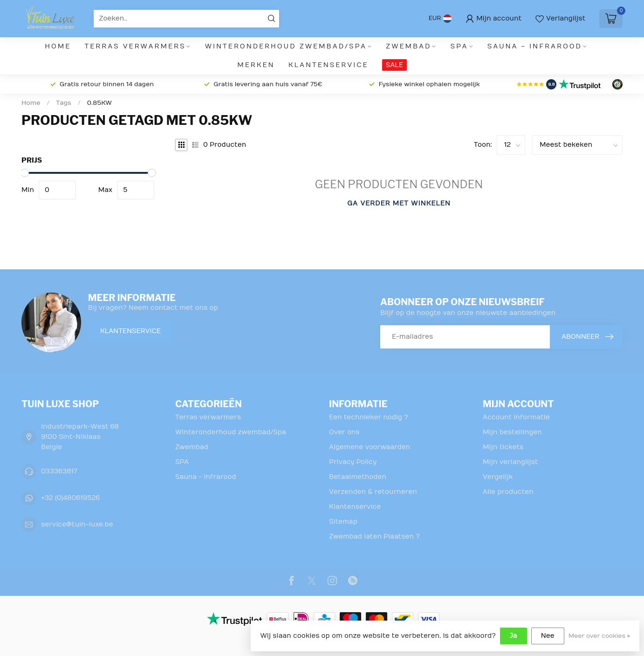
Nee (548, 636)
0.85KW (99, 103)
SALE (394, 65)
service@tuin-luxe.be (77, 524)
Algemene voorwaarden (370, 447)
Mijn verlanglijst (510, 462)
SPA (459, 46)
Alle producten (508, 492)
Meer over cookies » (599, 636)
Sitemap (343, 522)
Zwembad (408, 46)
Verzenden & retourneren (373, 492)
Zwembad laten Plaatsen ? (374, 536)
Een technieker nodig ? (368, 417)
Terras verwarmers (135, 46)
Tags (64, 103)
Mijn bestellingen (512, 432)
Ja (514, 636)
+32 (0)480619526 (70, 498)
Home (58, 46)
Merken (256, 65)
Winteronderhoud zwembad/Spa (286, 46)
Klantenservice (329, 65)
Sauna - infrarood (535, 46)
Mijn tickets (503, 447)
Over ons (344, 432)
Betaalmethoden (358, 477)
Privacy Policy (353, 462)
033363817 (59, 471)
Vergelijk (498, 477)
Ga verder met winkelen (399, 203)
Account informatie (516, 417)
